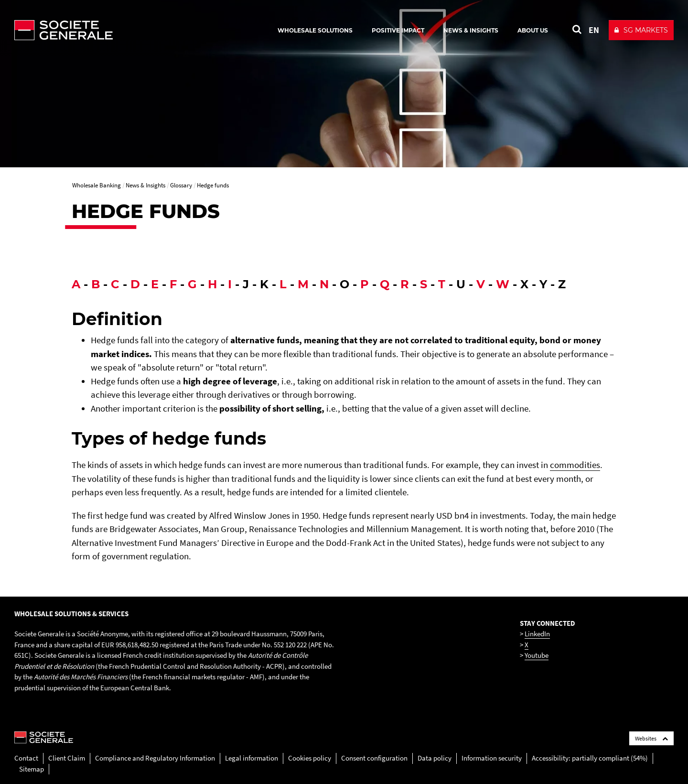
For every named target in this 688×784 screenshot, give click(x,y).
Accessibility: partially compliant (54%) (590, 758)
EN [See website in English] (594, 30)
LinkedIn (537, 634)
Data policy (435, 758)
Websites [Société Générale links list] (651, 738)
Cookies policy (310, 758)
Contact (26, 758)
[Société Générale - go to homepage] (119, 30)
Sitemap (32, 769)
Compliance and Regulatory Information (155, 758)
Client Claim (67, 758)
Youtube (537, 655)
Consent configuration (374, 758)
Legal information (252, 758)
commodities (575, 465)
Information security (492, 758)
